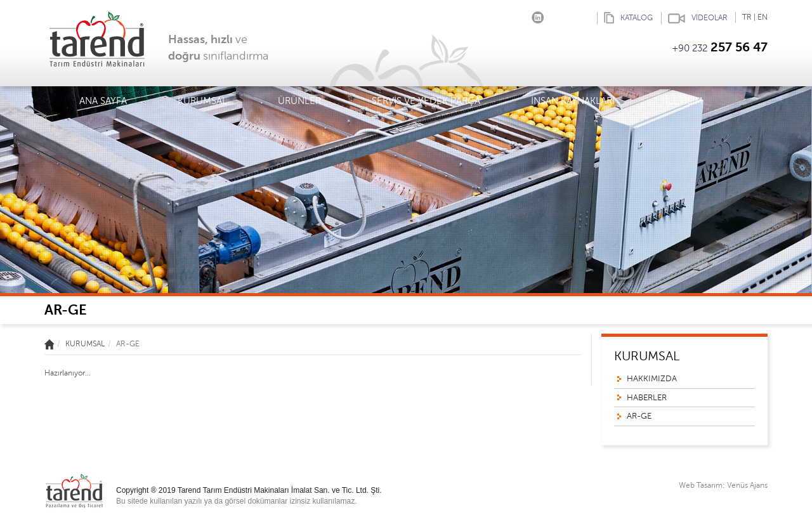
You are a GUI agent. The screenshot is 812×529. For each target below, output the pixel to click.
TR (747, 17)
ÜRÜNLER (299, 103)
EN (763, 17)
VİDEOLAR (694, 18)
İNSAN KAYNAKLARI (573, 101)
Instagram (519, 15)
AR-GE (639, 416)
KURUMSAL (202, 103)
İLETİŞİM (684, 101)
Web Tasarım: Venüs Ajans (723, 485)
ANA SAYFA (103, 101)
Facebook (500, 15)
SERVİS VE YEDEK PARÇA (426, 101)
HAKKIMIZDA (652, 379)
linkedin (538, 15)
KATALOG (625, 18)
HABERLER (647, 398)
